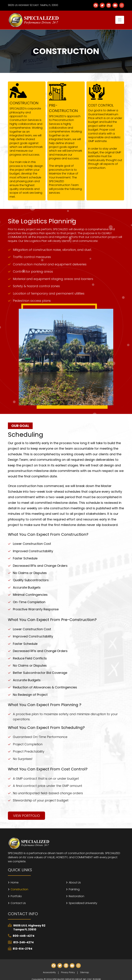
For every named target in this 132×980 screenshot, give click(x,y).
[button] (120, 20)
